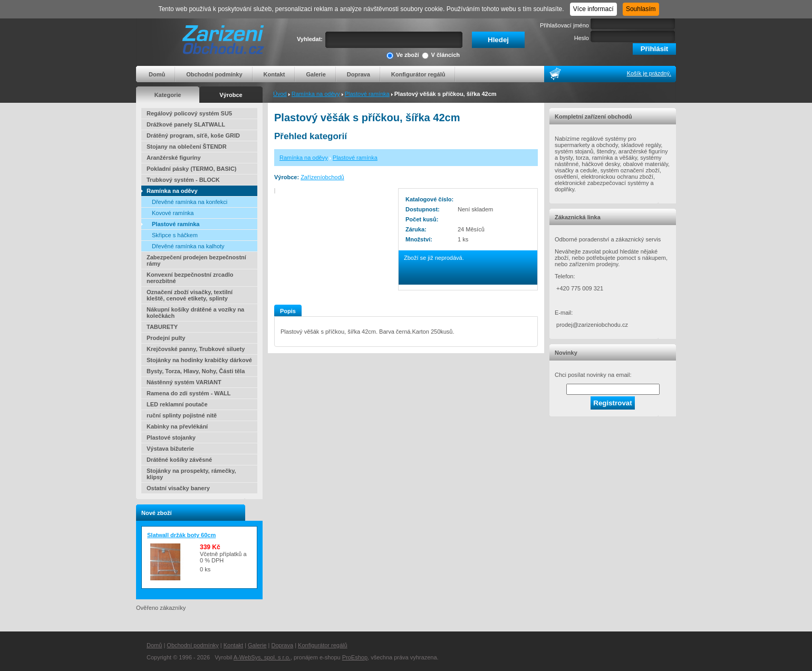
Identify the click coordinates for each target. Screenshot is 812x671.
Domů (157, 74)
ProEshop (355, 657)
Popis (288, 311)
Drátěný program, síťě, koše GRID (193, 135)
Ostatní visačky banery (178, 488)
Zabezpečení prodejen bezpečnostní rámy (196, 260)
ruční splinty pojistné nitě (182, 415)
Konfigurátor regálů (418, 74)
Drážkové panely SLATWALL (186, 124)
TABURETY (162, 327)
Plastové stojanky (171, 437)
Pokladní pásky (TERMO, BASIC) (192, 169)
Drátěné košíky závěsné (179, 460)
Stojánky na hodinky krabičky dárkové (199, 360)
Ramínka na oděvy (316, 94)
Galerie (316, 74)
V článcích (441, 56)
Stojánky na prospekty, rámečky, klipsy (191, 474)
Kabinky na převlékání (177, 426)
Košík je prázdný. (649, 73)
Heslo (582, 38)
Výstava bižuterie (170, 449)
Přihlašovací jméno (564, 25)
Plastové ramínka (367, 94)
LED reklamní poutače (177, 404)
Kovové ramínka (173, 213)
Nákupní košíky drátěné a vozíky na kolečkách (195, 313)
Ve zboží (403, 56)
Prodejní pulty (166, 338)
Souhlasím (641, 9)
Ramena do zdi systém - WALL (189, 393)
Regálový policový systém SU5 (189, 113)
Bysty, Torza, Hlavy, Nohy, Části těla (196, 371)
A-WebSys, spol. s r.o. (262, 657)
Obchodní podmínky (214, 74)
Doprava (359, 74)
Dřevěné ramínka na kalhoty (188, 246)
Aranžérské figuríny (174, 158)
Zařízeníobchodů (322, 177)
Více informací (593, 9)
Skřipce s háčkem (175, 235)
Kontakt (274, 74)
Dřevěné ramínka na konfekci (190, 202)
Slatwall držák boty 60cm (181, 535)
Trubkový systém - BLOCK (183, 180)
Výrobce (231, 95)
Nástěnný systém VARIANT (184, 382)
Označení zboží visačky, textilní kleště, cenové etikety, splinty (190, 295)
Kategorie (168, 95)
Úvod (280, 94)
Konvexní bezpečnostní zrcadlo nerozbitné (190, 278)
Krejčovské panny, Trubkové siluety (196, 349)
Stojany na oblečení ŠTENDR (187, 147)
